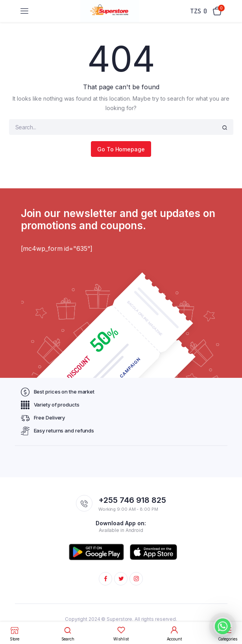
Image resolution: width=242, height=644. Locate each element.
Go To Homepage (121, 149)
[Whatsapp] (223, 626)
